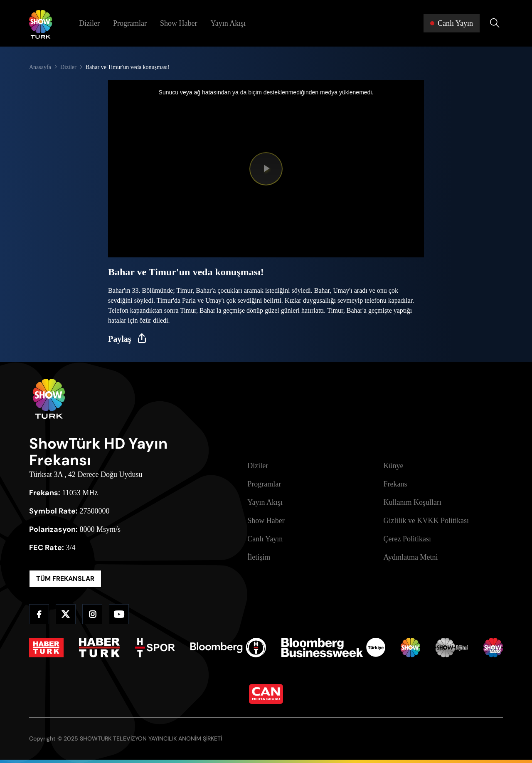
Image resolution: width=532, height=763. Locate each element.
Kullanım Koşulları (413, 502)
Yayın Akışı (228, 23)
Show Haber (179, 23)
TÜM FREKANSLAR (65, 579)
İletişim (259, 557)
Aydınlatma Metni (411, 557)
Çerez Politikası (407, 539)
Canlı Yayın (265, 539)
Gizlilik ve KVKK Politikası (426, 521)
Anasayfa (40, 67)
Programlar (130, 23)
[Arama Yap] (495, 23)
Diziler (89, 23)
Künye (394, 466)
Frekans (395, 484)
